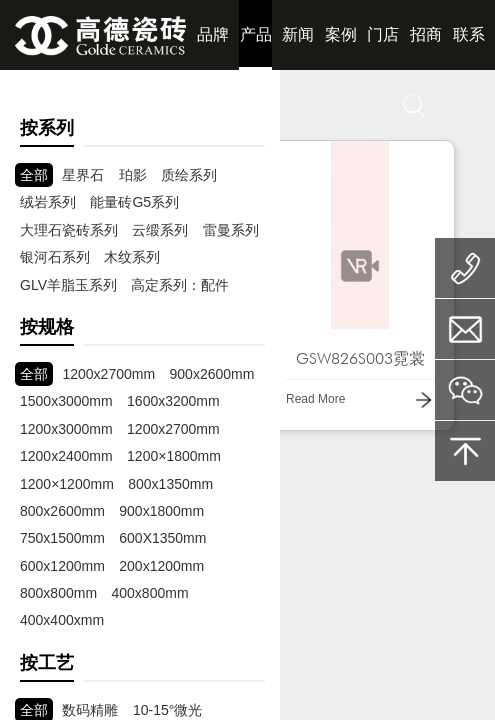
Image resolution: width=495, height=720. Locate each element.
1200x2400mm (66, 456)
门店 (383, 34)
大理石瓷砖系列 (69, 230)
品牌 (213, 34)
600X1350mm (162, 538)
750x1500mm (62, 538)
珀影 (133, 175)
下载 (256, 104)
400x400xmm (62, 620)
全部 (34, 175)
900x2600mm (212, 374)
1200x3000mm (66, 429)
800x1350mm (170, 484)
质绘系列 (189, 175)
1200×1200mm (67, 484)
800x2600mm (62, 511)
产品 (256, 34)
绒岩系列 (48, 202)
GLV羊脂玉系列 (68, 285)
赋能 (95, 104)
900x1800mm (161, 511)
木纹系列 (132, 257)
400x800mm (150, 593)
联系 (469, 34)
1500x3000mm (66, 401)
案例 (341, 34)
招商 (426, 34)
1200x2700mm (108, 374)
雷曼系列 (231, 230)
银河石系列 (55, 257)
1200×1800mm (174, 456)
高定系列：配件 (180, 285)
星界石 (83, 175)
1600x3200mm (173, 401)
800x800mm (58, 593)
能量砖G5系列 (134, 202)
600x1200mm (62, 566)
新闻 (298, 34)
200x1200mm (161, 566)
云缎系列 (160, 230)
